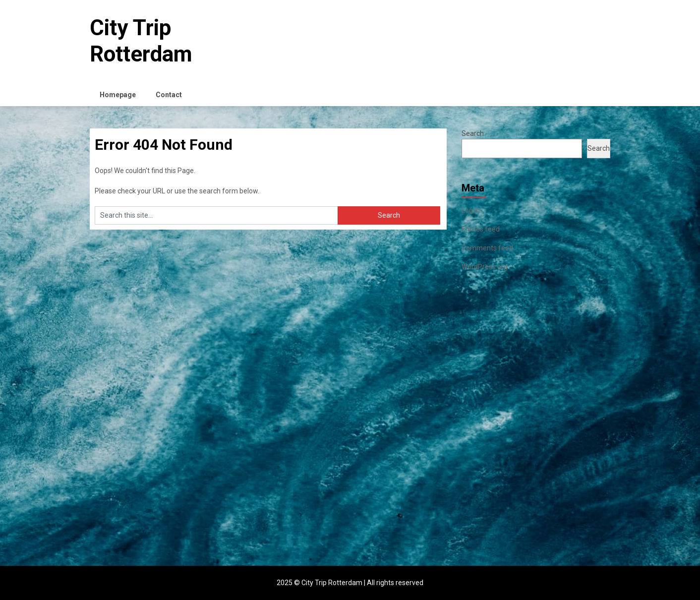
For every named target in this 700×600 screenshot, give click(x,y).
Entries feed (481, 229)
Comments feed (487, 248)
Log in (471, 210)
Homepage (118, 95)
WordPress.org (485, 267)
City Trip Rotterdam (141, 41)
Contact (169, 95)
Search (473, 133)
